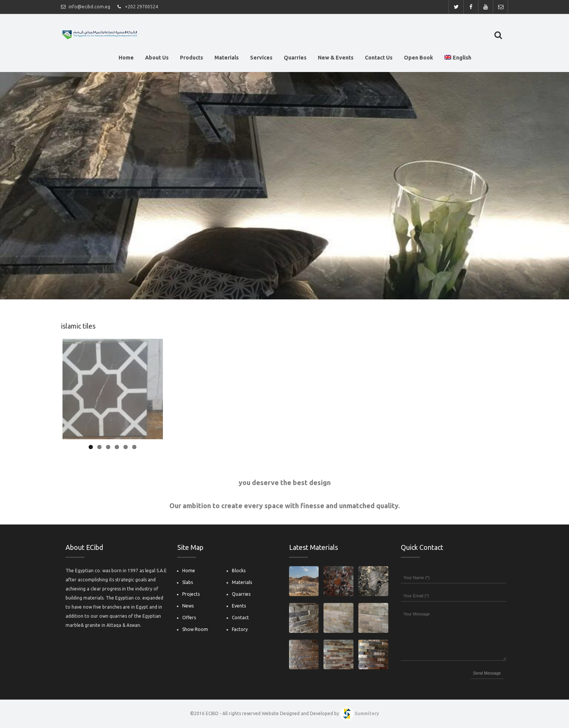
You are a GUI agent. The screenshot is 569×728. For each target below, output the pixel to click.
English (458, 58)
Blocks (239, 571)
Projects (191, 594)
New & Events (336, 59)
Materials (227, 59)
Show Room (195, 629)
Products (191, 59)
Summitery (367, 713)
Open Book (418, 59)
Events (239, 606)
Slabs (188, 582)
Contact (240, 618)
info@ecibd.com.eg (89, 7)
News (188, 606)
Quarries (295, 59)
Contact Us (379, 59)
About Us (157, 59)
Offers (189, 618)
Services (261, 59)
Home (126, 59)
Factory (240, 629)
